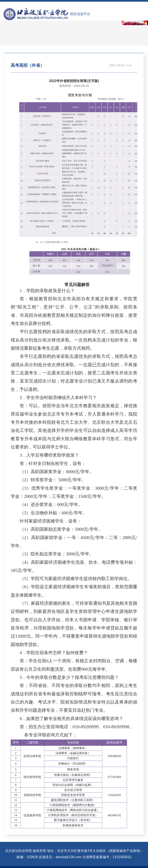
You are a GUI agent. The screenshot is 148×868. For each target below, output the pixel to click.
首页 (112, 65)
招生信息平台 (80, 14)
